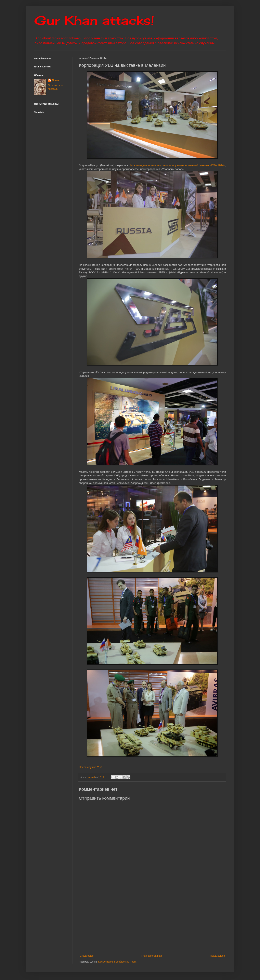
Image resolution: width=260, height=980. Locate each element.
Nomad (56, 80)
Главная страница (152, 956)
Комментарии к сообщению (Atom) (118, 962)
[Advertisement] (169, 921)
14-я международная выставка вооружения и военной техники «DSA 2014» (177, 165)
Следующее (87, 956)
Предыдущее (217, 956)
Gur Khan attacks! (94, 20)
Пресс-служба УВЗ (90, 767)
